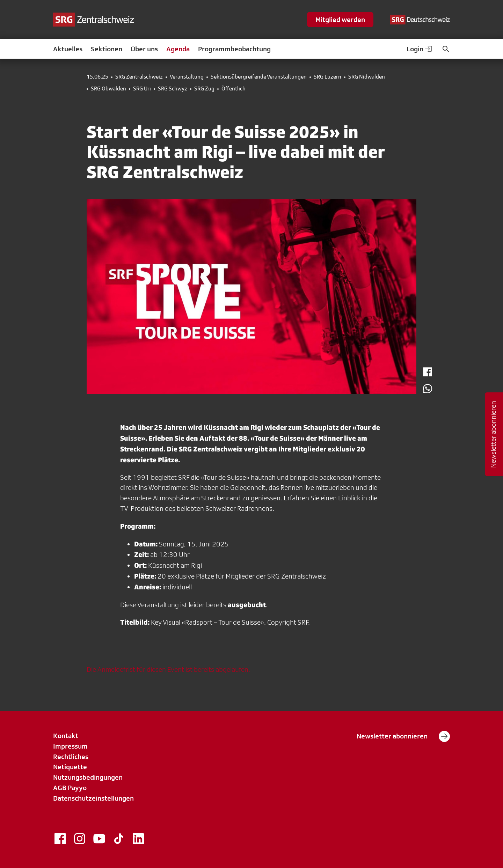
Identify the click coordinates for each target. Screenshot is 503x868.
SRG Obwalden (108, 89)
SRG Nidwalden (367, 77)
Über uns (144, 49)
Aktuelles (68, 49)
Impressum (70, 746)
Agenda (178, 49)
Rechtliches (71, 757)
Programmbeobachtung (234, 49)
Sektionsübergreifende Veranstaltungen (259, 77)
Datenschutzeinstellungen (93, 798)
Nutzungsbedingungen (88, 777)
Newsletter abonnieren (403, 736)
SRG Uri (142, 89)
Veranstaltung (187, 77)
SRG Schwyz (173, 89)
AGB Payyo (70, 788)
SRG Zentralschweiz (139, 77)
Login (420, 49)
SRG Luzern (327, 77)
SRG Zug (204, 89)
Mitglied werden (340, 20)
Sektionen (107, 49)
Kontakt (66, 736)
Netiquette (70, 767)
